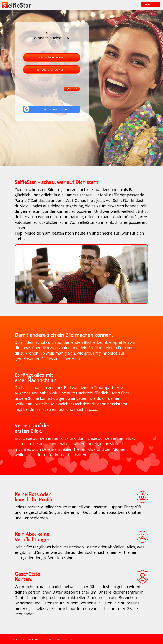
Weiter (72, 89)
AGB (48, 639)
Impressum (65, 639)
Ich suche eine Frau (52, 57)
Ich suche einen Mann (52, 69)
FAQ (14, 639)
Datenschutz (31, 639)
